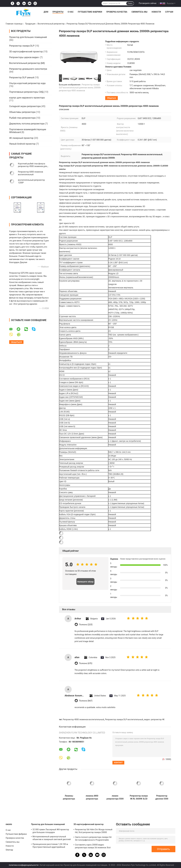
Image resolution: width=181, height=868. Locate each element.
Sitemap (9, 850)
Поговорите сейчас (148, 3)
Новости (156, 12)
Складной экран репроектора (25, 106)
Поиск (130, 3)
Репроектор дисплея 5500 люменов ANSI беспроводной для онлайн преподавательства (162, 797)
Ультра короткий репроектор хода (27, 83)
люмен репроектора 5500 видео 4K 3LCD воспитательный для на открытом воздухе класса (115, 797)
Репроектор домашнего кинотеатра (28, 69)
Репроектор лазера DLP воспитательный (124, 719)
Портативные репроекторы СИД (26, 92)
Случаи (169, 12)
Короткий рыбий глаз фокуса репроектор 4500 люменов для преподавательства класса (32, 166)
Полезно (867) (86, 701)
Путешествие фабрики (90, 12)
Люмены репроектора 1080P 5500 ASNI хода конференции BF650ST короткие (69, 797)
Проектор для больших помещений (28, 37)
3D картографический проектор (26, 52)
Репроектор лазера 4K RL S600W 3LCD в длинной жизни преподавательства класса (139, 797)
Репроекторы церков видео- (24, 57)
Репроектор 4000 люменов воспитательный (84, 719)
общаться (111, 98)
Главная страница (14, 24)
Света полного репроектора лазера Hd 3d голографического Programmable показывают (93, 839)
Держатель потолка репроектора (27, 124)
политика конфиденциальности (24, 865)
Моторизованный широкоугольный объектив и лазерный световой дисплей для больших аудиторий (52, 838)
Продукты (58, 12)
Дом (46, 12)
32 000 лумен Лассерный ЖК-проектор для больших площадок (51, 831)
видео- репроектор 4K (154, 719)
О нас (71, 12)
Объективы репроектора (22, 112)
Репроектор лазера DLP (22, 46)
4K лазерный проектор (21, 138)
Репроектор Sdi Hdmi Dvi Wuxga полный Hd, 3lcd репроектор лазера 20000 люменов (94, 831)
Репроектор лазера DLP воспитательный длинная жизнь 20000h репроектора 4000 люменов (80, 88)
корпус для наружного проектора (27, 98)
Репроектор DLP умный (22, 78)
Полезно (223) (86, 625)
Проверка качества (117, 12)
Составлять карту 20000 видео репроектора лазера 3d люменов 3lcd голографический (93, 847)
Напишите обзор (85, 582)
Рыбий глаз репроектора (22, 118)
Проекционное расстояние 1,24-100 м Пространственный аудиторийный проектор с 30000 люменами (50, 846)
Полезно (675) (86, 663)
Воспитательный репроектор (51, 24)
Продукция (30, 24)
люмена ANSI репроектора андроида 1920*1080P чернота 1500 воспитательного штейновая (92, 797)
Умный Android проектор (22, 144)
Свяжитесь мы (139, 12)
